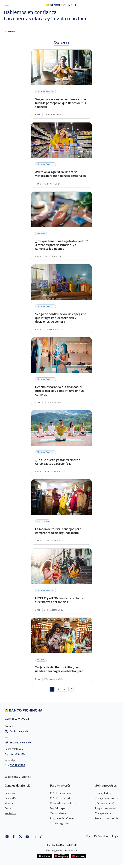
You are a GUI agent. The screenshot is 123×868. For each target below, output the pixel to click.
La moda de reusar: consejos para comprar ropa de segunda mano (61, 512)
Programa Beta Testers (63, 819)
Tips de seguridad (60, 824)
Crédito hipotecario (61, 798)
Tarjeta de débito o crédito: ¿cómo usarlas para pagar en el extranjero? (61, 650)
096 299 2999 (17, 766)
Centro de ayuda (19, 731)
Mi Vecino (10, 803)
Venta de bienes (59, 814)
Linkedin (34, 837)
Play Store (61, 856)
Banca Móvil (11, 798)
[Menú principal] (8, 5)
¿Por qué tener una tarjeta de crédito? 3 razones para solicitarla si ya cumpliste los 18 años (61, 226)
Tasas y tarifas (103, 793)
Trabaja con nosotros (107, 798)
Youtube (27, 837)
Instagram (7, 837)
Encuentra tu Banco (20, 743)
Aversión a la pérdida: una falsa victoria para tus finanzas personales (61, 155)
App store (44, 856)
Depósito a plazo (59, 808)
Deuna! (8, 808)
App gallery (79, 856)
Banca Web (11, 793)
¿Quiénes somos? (105, 803)
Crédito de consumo (61, 793)
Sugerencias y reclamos (18, 777)
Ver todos (10, 814)
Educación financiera (97, 836)
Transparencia (103, 814)
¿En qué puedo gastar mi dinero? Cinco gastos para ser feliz (61, 443)
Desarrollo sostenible (107, 819)
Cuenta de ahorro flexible (64, 803)
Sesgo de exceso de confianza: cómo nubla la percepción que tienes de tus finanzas (61, 84)
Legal (115, 836)
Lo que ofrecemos (105, 808)
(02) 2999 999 (17, 754)
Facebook (14, 837)
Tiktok (41, 837)
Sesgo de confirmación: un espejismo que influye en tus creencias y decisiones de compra (61, 299)
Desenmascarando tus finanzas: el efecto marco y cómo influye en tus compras (61, 372)
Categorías (12, 32)
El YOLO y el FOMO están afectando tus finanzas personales (61, 581)
